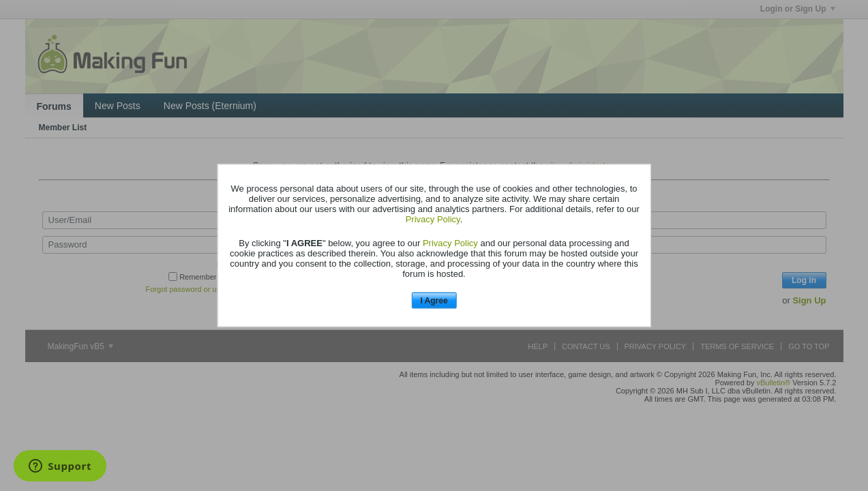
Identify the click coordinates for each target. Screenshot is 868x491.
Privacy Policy (433, 219)
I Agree (434, 300)
